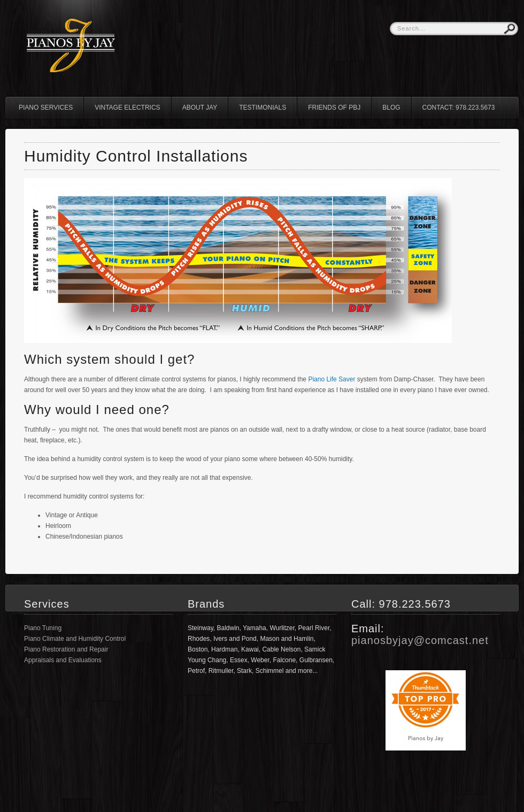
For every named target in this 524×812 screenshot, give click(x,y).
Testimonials (263, 108)
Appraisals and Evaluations (63, 660)
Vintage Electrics (127, 108)
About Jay (200, 108)
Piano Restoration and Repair (66, 649)
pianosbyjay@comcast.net (420, 640)
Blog (391, 108)
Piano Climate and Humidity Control (75, 639)
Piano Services (46, 108)
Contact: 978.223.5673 (459, 108)
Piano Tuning (43, 628)
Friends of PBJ (334, 108)
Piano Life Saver (332, 379)
